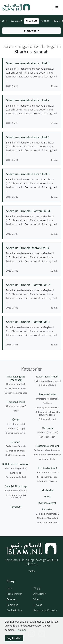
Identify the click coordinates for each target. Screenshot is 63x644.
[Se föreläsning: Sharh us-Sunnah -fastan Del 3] (32, 248)
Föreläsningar (14, 594)
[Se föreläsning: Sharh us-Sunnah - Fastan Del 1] (32, 322)
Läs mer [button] (21, 630)
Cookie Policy (14, 610)
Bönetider (12, 605)
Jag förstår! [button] (14, 638)
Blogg (37, 588)
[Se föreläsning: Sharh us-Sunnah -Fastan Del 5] (32, 174)
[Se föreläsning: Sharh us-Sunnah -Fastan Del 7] (32, 100)
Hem (9, 588)
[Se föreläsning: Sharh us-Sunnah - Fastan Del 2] (32, 285)
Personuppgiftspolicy (45, 610)
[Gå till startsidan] (16, 7)
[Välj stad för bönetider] (31, 31)
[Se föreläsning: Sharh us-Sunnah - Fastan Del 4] (32, 211)
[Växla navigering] (57, 7)
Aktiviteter (39, 594)
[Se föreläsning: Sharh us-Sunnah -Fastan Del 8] (32, 63)
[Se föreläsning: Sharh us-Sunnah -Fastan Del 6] (32, 137)
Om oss (38, 605)
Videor (37, 599)
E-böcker (12, 599)
